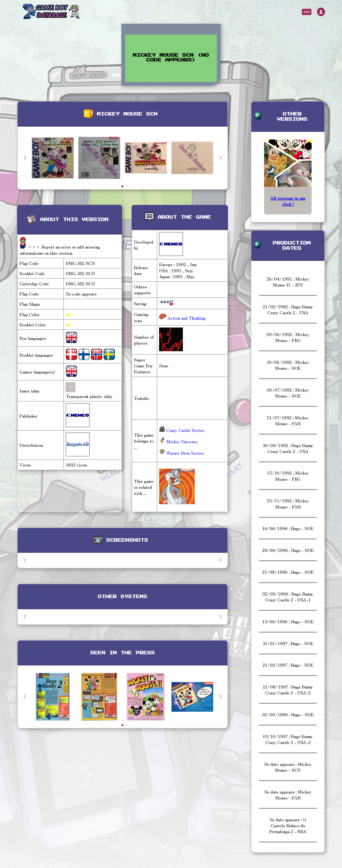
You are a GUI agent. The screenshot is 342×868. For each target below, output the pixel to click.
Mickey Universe (178, 441)
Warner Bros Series (181, 453)
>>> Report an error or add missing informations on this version (60, 250)
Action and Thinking (186, 318)
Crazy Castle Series (182, 430)
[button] (220, 157)
